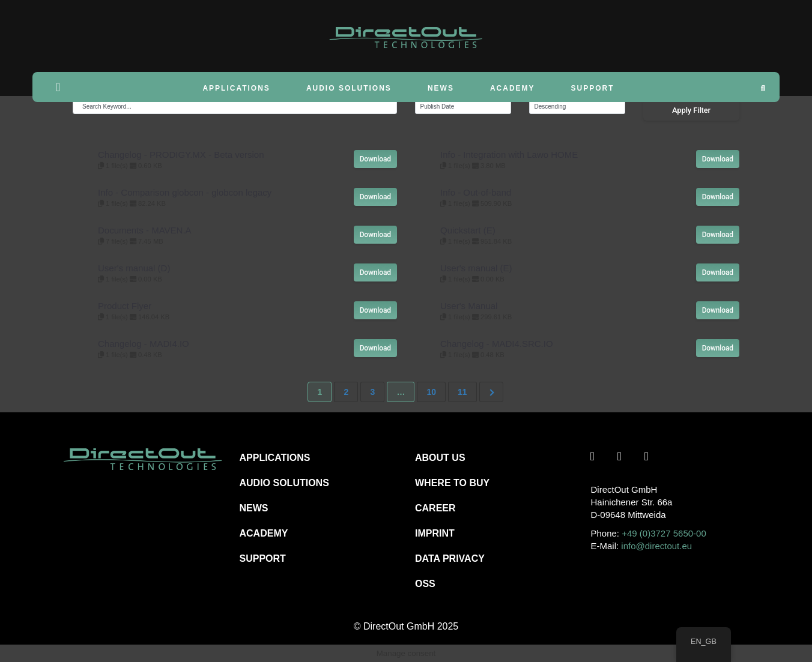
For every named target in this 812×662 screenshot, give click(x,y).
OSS (425, 584)
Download (375, 159)
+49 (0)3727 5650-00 (664, 533)
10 (431, 392)
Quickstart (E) (468, 230)
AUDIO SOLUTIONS (284, 483)
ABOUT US (440, 458)
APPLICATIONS (275, 458)
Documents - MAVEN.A (145, 230)
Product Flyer (125, 306)
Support (593, 88)
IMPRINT (435, 533)
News (441, 88)
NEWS (254, 508)
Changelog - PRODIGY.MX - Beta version (181, 155)
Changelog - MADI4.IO (144, 344)
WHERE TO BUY (452, 483)
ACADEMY (264, 533)
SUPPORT (263, 558)
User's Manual (469, 306)
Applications (236, 88)
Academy (513, 88)
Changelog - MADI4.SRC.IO (497, 344)
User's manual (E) (476, 268)
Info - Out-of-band (476, 192)
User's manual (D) (134, 268)
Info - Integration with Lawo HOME (509, 155)
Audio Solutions (349, 88)
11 (462, 392)
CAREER (435, 508)
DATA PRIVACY (450, 558)
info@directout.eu (656, 546)
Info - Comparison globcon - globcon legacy (185, 192)
